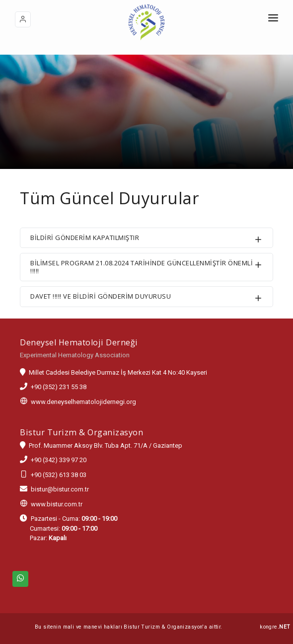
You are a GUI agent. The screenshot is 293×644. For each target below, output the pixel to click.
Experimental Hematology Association (75, 355)
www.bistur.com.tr (57, 504)
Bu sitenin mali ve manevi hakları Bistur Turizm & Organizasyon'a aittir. (129, 627)
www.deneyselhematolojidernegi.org (83, 402)
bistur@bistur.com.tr (60, 489)
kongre (275, 627)
